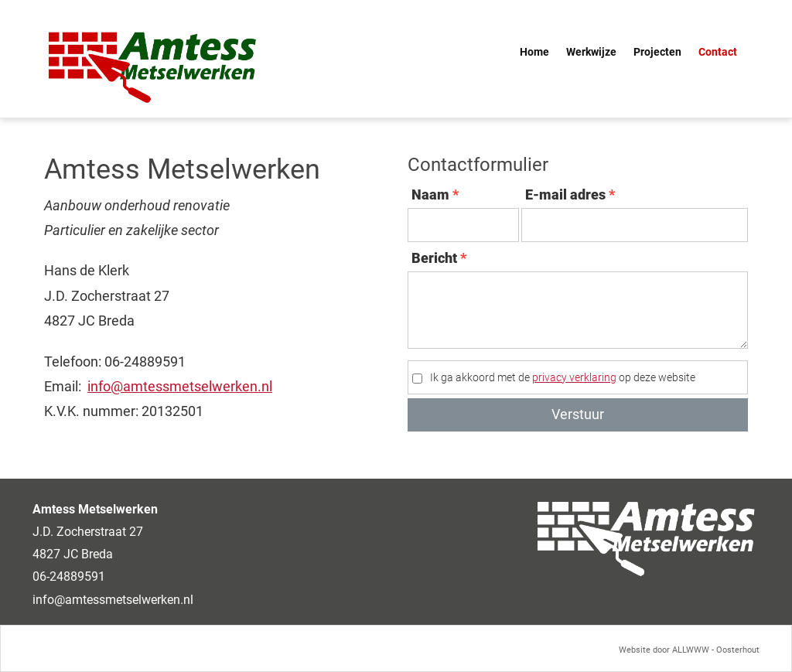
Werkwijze (591, 52)
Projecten (657, 52)
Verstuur (578, 414)
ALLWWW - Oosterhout (716, 650)
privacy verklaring (574, 378)
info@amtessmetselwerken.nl (180, 386)
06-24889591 (69, 576)
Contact (718, 52)
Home (534, 52)
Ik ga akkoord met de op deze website (563, 378)
